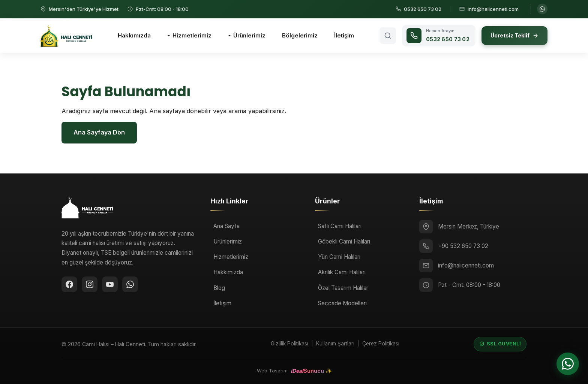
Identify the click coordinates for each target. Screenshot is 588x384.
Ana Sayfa (226, 226)
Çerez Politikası (381, 344)
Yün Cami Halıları (339, 257)
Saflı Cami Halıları (340, 226)
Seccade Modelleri (342, 303)
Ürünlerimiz (249, 35)
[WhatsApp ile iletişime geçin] (542, 9)
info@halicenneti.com (466, 265)
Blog (219, 288)
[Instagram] (90, 284)
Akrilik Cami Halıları (342, 272)
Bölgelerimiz (300, 35)
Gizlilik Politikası (289, 344)
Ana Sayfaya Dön (99, 132)
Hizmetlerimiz (192, 35)
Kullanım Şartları (335, 344)
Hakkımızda (134, 35)
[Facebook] (69, 284)
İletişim (344, 35)
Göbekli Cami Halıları (344, 241)
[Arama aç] (388, 36)
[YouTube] (110, 284)
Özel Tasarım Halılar (343, 288)
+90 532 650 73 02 (463, 246)
